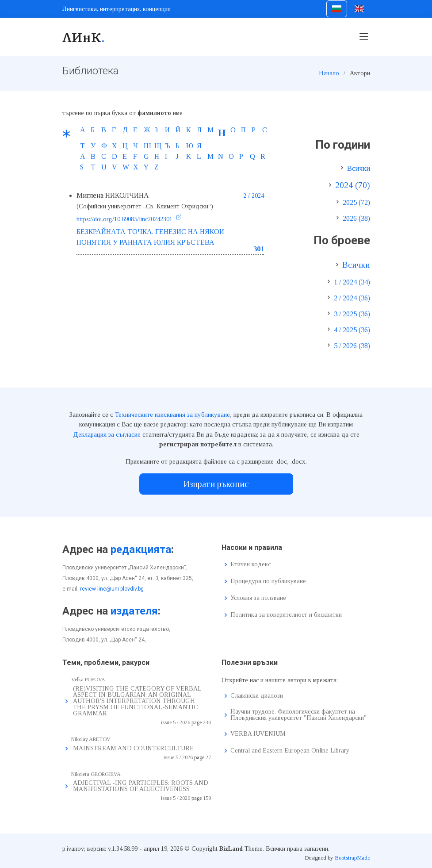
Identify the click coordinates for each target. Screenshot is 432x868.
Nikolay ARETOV (91, 739)
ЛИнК (84, 37)
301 (259, 249)
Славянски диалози (257, 696)
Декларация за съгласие (107, 434)
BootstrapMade (352, 858)
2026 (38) (356, 218)
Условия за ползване (258, 598)
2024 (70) (353, 185)
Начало (329, 73)
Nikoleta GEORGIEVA (96, 774)
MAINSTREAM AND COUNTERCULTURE (133, 748)
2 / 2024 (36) (352, 298)
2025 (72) (356, 202)
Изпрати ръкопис (216, 484)
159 (207, 798)
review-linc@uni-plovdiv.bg (112, 589)
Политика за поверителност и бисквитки (286, 615)
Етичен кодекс (250, 565)
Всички (359, 168)
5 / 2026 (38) (352, 346)
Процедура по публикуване (268, 581)
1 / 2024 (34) (352, 282)
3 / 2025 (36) (352, 314)
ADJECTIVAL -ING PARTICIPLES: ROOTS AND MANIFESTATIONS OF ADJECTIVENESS (141, 786)
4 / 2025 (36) (352, 330)
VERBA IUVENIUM (258, 734)
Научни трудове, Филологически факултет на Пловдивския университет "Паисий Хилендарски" (298, 715)
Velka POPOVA (88, 680)
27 (208, 757)
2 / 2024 (254, 196)
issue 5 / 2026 (176, 722)
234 (207, 722)
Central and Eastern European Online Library (290, 751)
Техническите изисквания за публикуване (172, 415)
